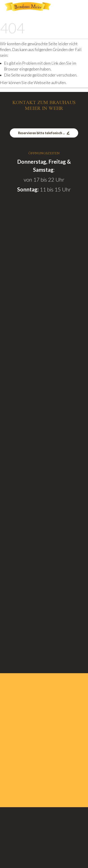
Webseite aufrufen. (50, 83)
